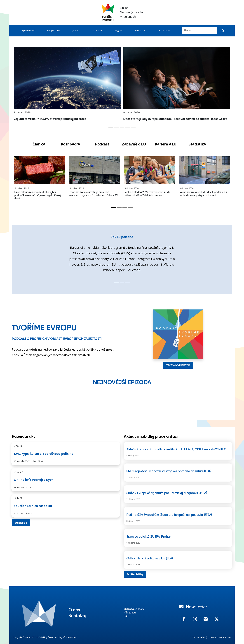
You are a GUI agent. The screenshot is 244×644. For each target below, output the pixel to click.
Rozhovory (70, 144)
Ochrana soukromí (134, 609)
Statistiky (197, 144)
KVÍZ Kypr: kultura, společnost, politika (44, 454)
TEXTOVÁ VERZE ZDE (178, 365)
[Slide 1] (111, 128)
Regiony (119, 30)
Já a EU (76, 30)
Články (39, 144)
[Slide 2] (116, 128)
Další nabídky (135, 574)
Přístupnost (130, 612)
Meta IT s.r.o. (225, 637)
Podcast (102, 144)
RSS (126, 616)
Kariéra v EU (140, 30)
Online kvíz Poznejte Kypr (33, 480)
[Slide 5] (133, 128)
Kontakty (77, 615)
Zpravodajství (28, 30)
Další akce (21, 523)
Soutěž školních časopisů (33, 506)
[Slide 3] (122, 128)
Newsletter (193, 606)
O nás (74, 609)
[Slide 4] (128, 128)
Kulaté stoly (97, 30)
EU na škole (164, 30)
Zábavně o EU (134, 144)
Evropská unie (54, 30)
